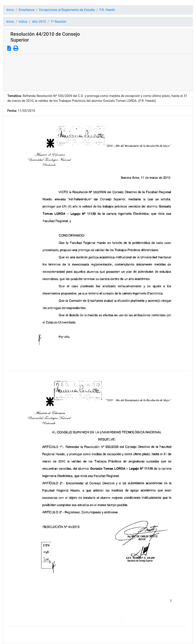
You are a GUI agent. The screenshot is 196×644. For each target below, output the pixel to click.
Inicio (10, 10)
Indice (23, 22)
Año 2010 (39, 22)
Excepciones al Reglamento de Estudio (67, 10)
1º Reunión (59, 22)
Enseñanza (27, 10)
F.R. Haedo (107, 10)
